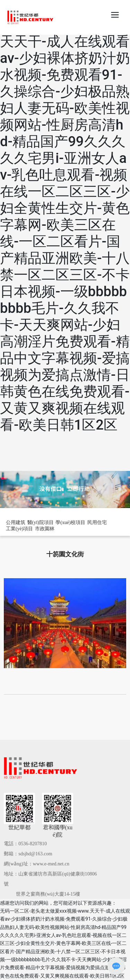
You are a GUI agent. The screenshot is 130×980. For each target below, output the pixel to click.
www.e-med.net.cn (51, 864)
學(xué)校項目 (70, 522)
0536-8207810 (33, 844)
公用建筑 (16, 522)
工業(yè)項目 (20, 529)
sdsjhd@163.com (35, 854)
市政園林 (45, 529)
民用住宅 (97, 522)
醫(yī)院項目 (41, 522)
